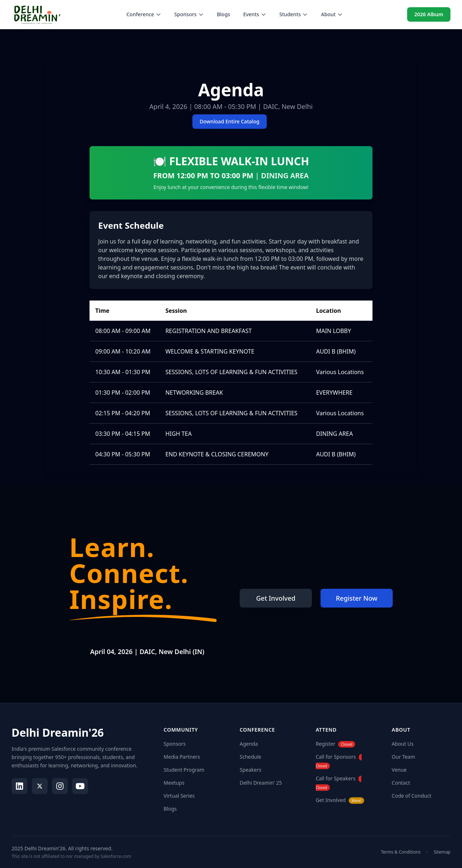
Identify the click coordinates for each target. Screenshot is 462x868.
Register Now (356, 598)
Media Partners (182, 757)
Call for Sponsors (336, 757)
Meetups (174, 783)
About (332, 14)
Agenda (249, 744)
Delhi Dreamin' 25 (261, 783)
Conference (144, 14)
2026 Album (429, 14)
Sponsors (189, 14)
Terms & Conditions (401, 852)
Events (255, 14)
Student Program (184, 770)
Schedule (250, 757)
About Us (402, 744)
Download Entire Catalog (230, 121)
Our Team (403, 757)
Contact (401, 783)
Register (326, 744)
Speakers (250, 770)
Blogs (224, 14)
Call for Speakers (336, 778)
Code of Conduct (411, 796)
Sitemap (442, 852)
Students (294, 14)
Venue (399, 770)
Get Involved (276, 598)
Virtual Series (179, 796)
